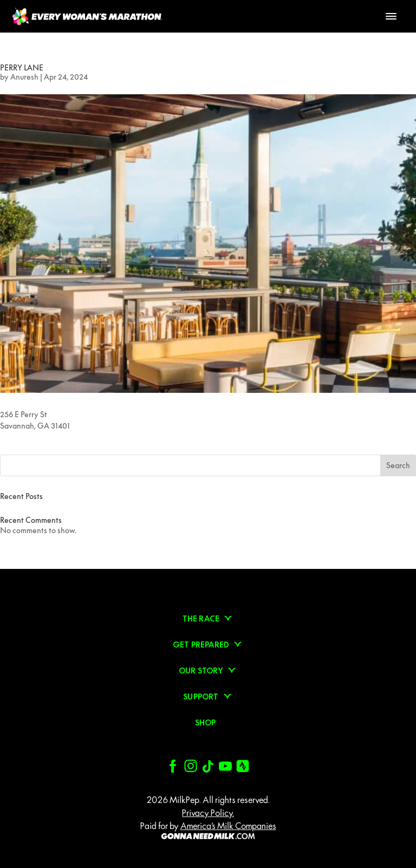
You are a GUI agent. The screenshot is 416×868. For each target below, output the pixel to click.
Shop (206, 723)
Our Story (201, 671)
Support (201, 697)
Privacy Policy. (208, 813)
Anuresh (24, 77)
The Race (201, 619)
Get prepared (201, 645)
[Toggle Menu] (391, 16)
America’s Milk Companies (228, 826)
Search (398, 465)
